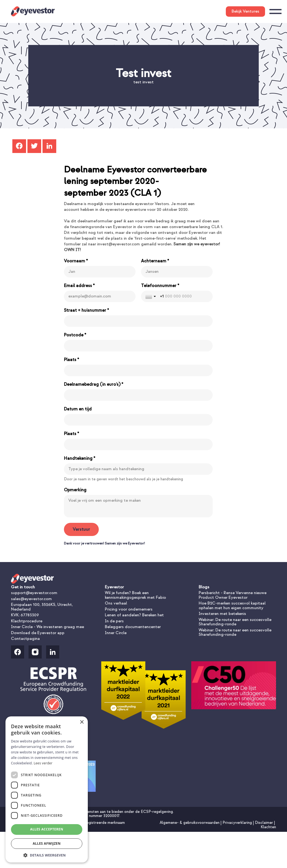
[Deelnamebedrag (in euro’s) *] (138, 395)
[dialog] (47, 789)
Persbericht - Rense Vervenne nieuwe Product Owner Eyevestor (233, 595)
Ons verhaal (116, 603)
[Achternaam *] (177, 272)
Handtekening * (80, 458)
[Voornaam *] (100, 272)
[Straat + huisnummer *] (138, 321)
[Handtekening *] (138, 469)
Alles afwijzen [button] (47, 843)
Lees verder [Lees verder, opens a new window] (43, 763)
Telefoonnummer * (160, 286)
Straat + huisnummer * (86, 310)
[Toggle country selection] (151, 296)
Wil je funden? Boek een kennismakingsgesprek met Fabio (135, 595)
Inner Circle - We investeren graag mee (47, 627)
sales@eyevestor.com (31, 599)
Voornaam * (76, 261)
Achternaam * (155, 261)
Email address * (79, 286)
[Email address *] (100, 296)
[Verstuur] (81, 529)
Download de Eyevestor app (38, 633)
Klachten (268, 827)
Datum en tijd (78, 409)
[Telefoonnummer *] (184, 296)
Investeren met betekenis (222, 614)
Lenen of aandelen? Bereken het (134, 615)
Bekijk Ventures (245, 11)
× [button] (82, 722)
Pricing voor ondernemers (129, 609)
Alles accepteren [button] (47, 829)
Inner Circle (116, 633)
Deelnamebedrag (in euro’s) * (94, 384)
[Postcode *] (138, 346)
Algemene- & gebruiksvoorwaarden (190, 823)
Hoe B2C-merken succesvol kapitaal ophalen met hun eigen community (232, 606)
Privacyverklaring (238, 823)
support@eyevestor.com (34, 593)
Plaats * (71, 360)
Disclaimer (265, 823)
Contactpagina (25, 639)
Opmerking (75, 490)
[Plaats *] (138, 370)
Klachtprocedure (27, 621)
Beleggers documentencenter (133, 627)
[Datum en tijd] (138, 420)
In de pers (114, 621)
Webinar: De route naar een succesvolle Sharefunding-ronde (235, 622)
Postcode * (75, 335)
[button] (47, 855)
